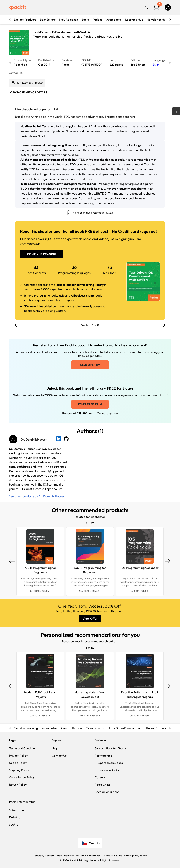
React (65, 728)
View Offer (90, 618)
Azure (166, 728)
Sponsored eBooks (111, 763)
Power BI (152, 728)
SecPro (14, 824)
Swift (156, 65)
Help (55, 748)
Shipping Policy (19, 770)
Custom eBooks (109, 770)
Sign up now (90, 365)
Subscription (17, 810)
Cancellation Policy (22, 777)
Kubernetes (49, 728)
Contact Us (59, 756)
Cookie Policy (18, 763)
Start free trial (90, 404)
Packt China (103, 785)
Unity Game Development (125, 728)
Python (77, 728)
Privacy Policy (18, 756)
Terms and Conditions (23, 748)
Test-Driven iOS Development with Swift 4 (61, 32)
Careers (100, 777)
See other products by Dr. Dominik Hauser (37, 496)
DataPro (15, 817)
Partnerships (103, 756)
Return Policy (18, 785)
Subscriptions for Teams (111, 748)
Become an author (107, 792)
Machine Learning (26, 728)
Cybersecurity (95, 728)
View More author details (29, 92)
